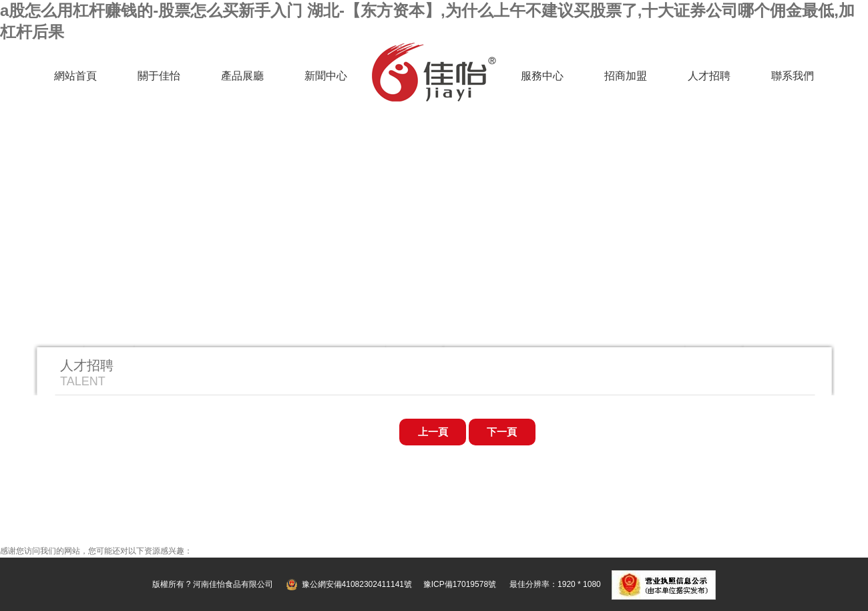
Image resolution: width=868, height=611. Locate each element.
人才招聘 (709, 76)
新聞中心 (326, 76)
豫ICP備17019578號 (460, 584)
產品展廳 (242, 76)
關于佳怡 (159, 76)
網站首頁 (75, 76)
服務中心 (542, 76)
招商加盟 (626, 76)
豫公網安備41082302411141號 (357, 584)
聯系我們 (793, 76)
